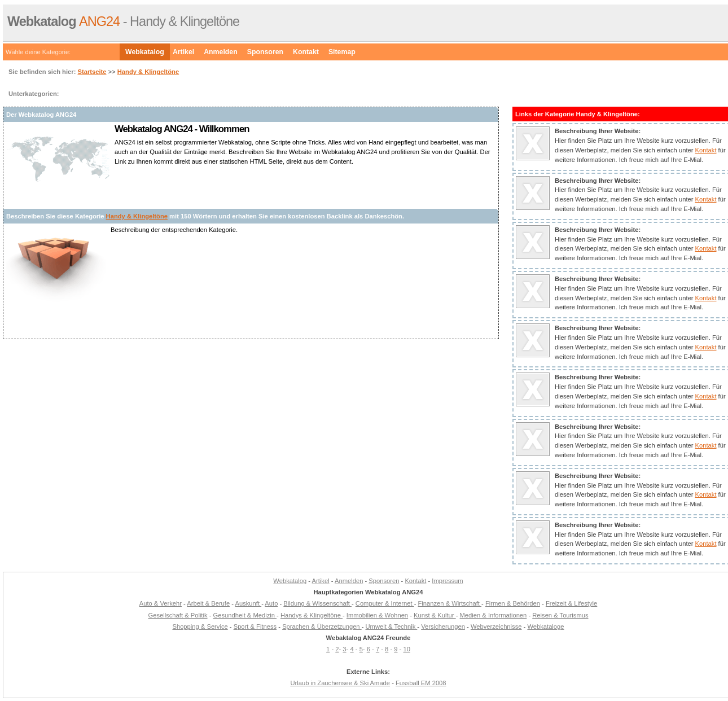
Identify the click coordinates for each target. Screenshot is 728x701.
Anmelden (221, 52)
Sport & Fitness (255, 626)
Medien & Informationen (494, 615)
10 (406, 649)
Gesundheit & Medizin (245, 615)
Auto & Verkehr (161, 603)
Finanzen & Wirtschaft (450, 603)
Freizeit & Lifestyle (571, 603)
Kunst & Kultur (435, 615)
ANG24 (63, 21)
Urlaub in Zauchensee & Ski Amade (340, 683)
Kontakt (306, 52)
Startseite (92, 72)
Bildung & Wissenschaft (317, 603)
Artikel (183, 52)
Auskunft (249, 603)
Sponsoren (265, 52)
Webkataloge (545, 626)
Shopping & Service (200, 626)
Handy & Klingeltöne (148, 72)
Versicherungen (443, 626)
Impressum (447, 581)
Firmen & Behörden (513, 603)
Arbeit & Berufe (208, 603)
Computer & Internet (385, 603)
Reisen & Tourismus (560, 615)
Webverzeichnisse (496, 626)
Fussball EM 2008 (421, 683)
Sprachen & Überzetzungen (322, 626)
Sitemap (342, 52)
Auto (271, 603)
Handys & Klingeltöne (312, 615)
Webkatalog (145, 52)
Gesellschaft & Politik (177, 615)
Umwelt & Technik (392, 626)
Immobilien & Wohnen (377, 615)
